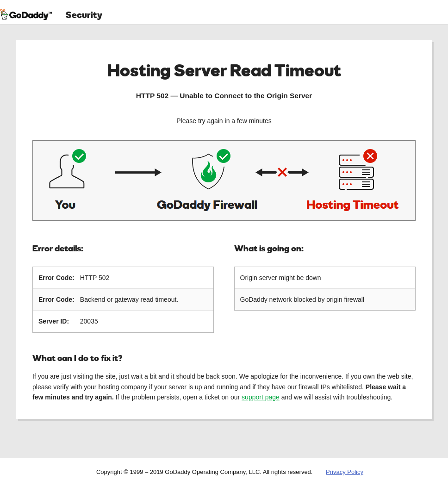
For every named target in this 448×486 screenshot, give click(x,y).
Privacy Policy (345, 472)
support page (261, 397)
